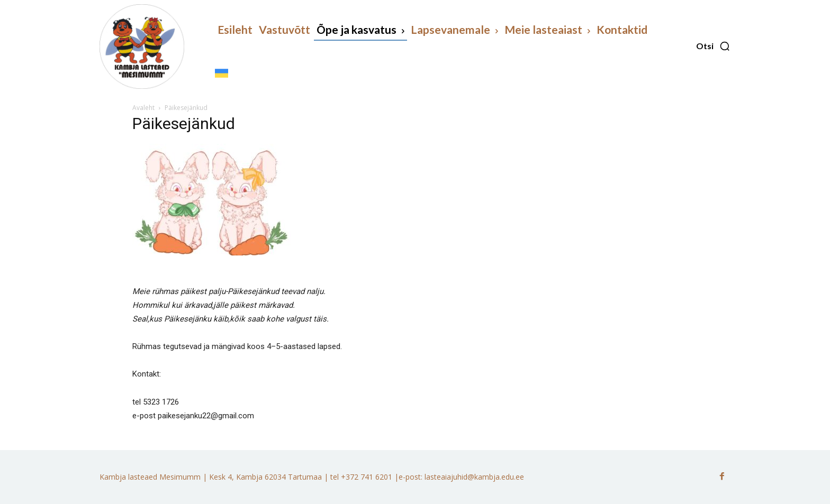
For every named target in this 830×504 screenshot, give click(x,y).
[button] (713, 46)
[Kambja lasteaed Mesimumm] (142, 47)
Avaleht (143, 108)
